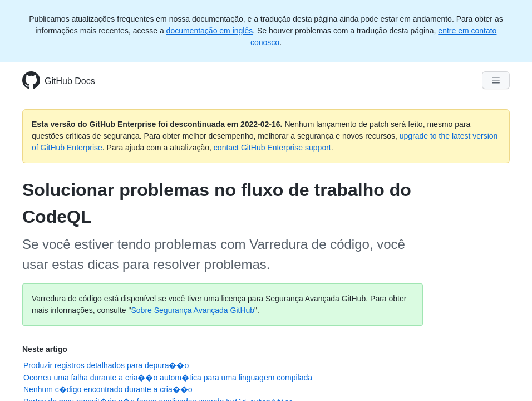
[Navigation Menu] (496, 80)
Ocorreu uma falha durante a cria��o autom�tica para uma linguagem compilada (168, 378)
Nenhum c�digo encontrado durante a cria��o (108, 389)
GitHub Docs (70, 81)
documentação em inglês (210, 31)
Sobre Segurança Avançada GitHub (193, 310)
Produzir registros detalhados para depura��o (106, 365)
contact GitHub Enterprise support (272, 148)
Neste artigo (45, 349)
